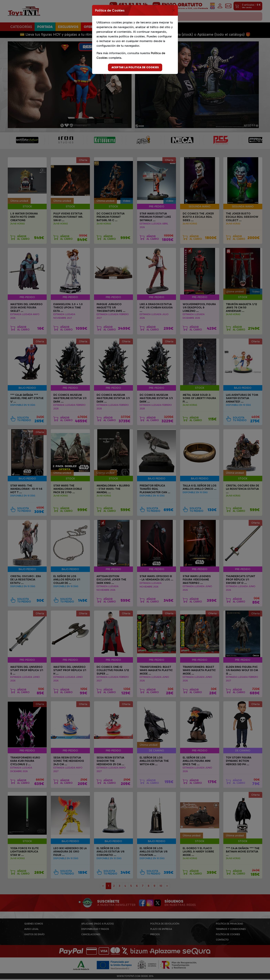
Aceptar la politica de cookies (135, 67)
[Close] (174, 10)
